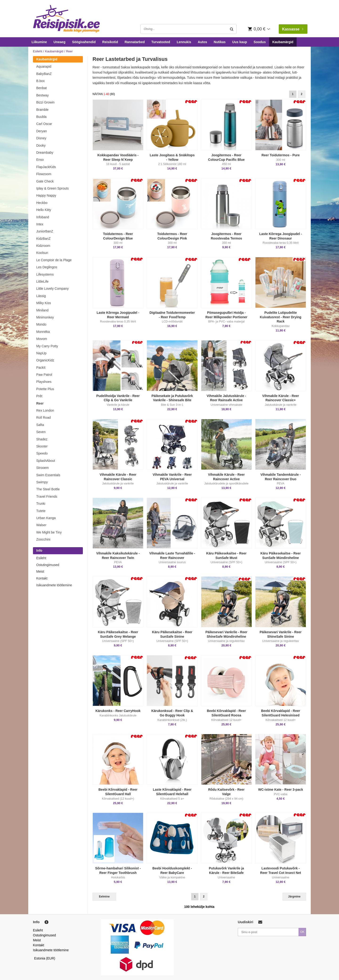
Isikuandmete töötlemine (54, 585)
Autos (202, 42)
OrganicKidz (45, 360)
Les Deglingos (47, 267)
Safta (40, 425)
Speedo (42, 453)
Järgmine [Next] (294, 897)
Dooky (41, 145)
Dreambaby (45, 153)
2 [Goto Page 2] (302, 94)
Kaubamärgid (283, 42)
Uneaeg (59, 42)
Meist (40, 571)
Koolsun (42, 253)
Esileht (38, 51)
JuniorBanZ (45, 231)
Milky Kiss (44, 303)
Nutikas (220, 42)
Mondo (41, 324)
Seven (41, 432)
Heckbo (42, 203)
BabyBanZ (44, 74)
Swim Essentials (48, 475)
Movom (42, 339)
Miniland (42, 310)
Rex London (45, 410)
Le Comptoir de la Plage (54, 260)
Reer (40, 403)
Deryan (42, 131)
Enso (40, 160)
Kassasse (293, 29)
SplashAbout (46, 461)
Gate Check (45, 181)
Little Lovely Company (52, 289)
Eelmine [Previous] (104, 897)
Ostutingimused (48, 565)
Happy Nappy (46, 195)
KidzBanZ (43, 239)
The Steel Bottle (48, 489)
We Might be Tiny (49, 532)
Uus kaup (240, 42)
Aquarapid (44, 66)
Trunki (41, 504)
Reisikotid (110, 42)
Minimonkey (45, 317)
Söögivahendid (84, 42)
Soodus (260, 42)
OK (302, 932)
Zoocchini (43, 539)
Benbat (41, 88)
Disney (41, 138)
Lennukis (184, 42)
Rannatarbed (135, 42)
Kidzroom (43, 246)
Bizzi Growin (45, 102)
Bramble (42, 110)
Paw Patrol (44, 375)
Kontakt (42, 578)
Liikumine (39, 42)
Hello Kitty (44, 210)
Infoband (43, 217)
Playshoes (44, 382)
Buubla (41, 117)
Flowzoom (44, 174)
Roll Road (43, 418)
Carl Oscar (44, 124)
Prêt (39, 396)
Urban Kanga (46, 518)
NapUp (41, 353)
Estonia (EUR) (45, 958)
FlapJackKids (46, 167)
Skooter (42, 446)
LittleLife (42, 281)
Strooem (42, 468)
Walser (41, 525)
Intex (40, 224)
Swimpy (42, 482)
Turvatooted (161, 42)
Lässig (41, 296)
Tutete (41, 511)
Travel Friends (47, 496)
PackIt (41, 368)
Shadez (42, 439)
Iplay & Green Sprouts (52, 188)
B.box (40, 81)
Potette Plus (45, 389)
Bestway (42, 95)
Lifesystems (45, 274)
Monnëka (43, 332)
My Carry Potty (47, 346)
